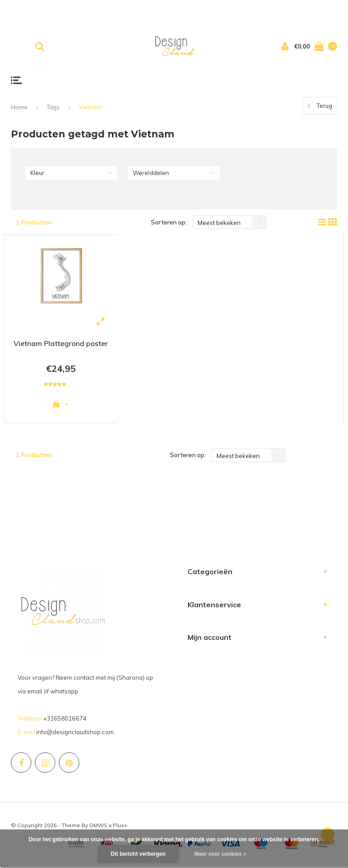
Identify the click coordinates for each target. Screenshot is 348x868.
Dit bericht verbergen (138, 854)
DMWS (98, 827)
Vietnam (90, 107)
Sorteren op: (169, 222)
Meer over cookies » (220, 854)
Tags (53, 107)
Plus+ (120, 827)
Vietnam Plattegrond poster (61, 343)
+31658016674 (65, 720)
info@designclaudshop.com (75, 734)
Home (19, 107)
